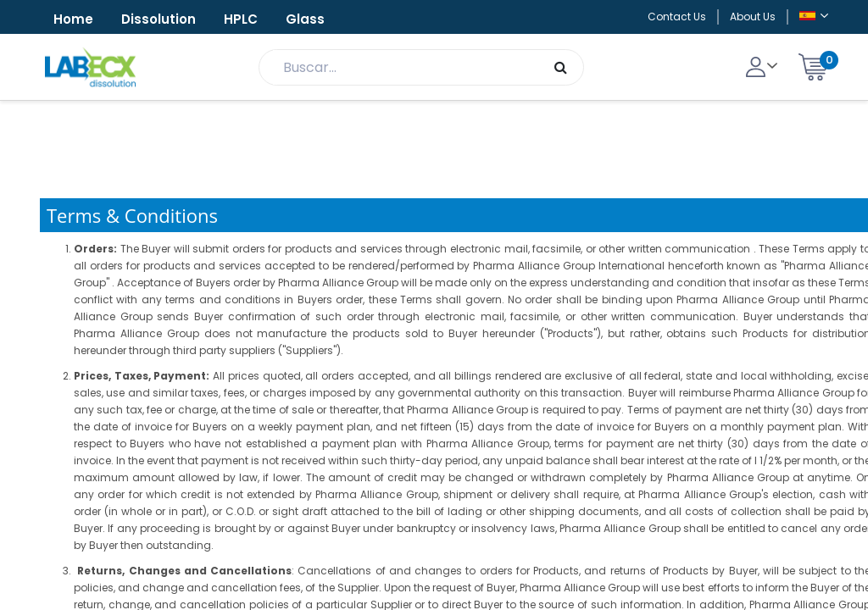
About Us (753, 17)
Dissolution (159, 19)
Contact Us (677, 17)
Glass (305, 19)
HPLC (241, 19)
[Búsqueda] (561, 67)
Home (73, 19)
